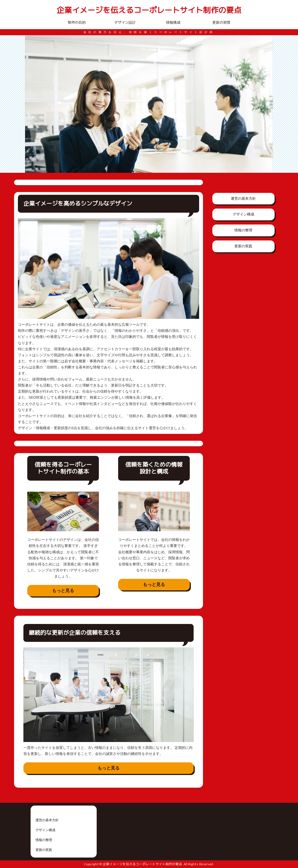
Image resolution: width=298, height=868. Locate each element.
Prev (32, 104)
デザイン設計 (125, 22)
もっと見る (63, 591)
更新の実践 (243, 246)
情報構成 (173, 22)
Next (266, 104)
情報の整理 (243, 230)
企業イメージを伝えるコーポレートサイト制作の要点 (149, 10)
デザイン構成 (243, 214)
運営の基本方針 (243, 198)
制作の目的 (77, 22)
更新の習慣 (221, 22)
